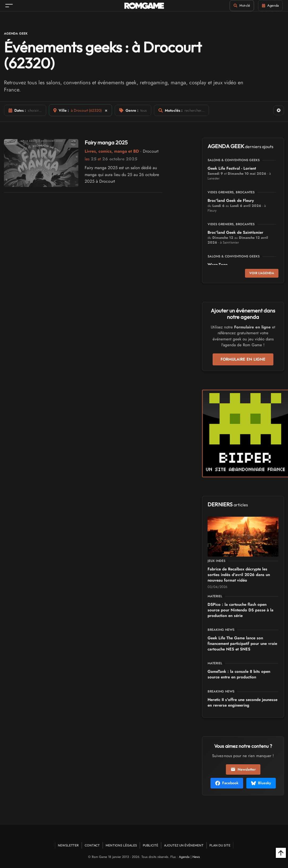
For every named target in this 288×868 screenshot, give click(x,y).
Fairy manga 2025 (106, 142)
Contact (92, 845)
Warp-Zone (218, 265)
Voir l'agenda (262, 273)
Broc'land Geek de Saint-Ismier (235, 232)
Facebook (227, 783)
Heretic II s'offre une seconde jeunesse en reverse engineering (242, 702)
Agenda (184, 857)
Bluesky (261, 783)
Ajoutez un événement (184, 845)
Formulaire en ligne (243, 359)
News (196, 857)
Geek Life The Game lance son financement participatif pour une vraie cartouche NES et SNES (242, 644)
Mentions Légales (121, 845)
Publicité (151, 845)
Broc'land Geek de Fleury (231, 201)
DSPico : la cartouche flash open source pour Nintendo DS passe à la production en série (240, 610)
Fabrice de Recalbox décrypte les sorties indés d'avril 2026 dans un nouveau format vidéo (239, 575)
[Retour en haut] (281, 853)
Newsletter (243, 769)
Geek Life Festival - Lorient (232, 168)
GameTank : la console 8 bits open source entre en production (239, 674)
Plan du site (220, 845)
